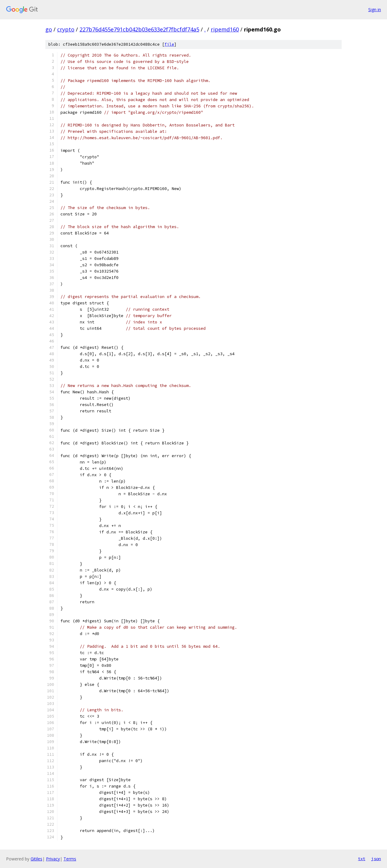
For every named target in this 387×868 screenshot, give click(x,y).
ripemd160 (225, 29)
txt (362, 859)
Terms (70, 859)
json (376, 859)
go (49, 29)
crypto (66, 29)
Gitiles (36, 859)
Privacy (53, 859)
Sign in (375, 10)
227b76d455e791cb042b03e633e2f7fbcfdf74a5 (139, 29)
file (169, 44)
